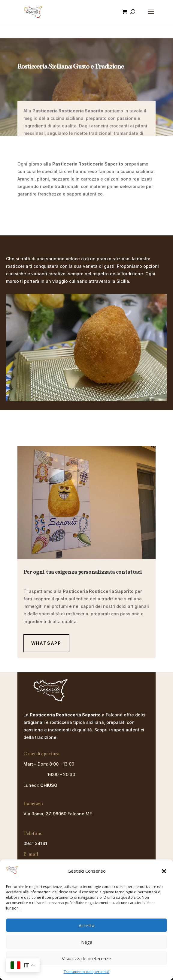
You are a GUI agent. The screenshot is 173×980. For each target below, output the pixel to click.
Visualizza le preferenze (86, 958)
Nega (87, 942)
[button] (164, 871)
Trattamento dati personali (87, 972)
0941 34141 (35, 843)
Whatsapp (46, 643)
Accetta (86, 925)
